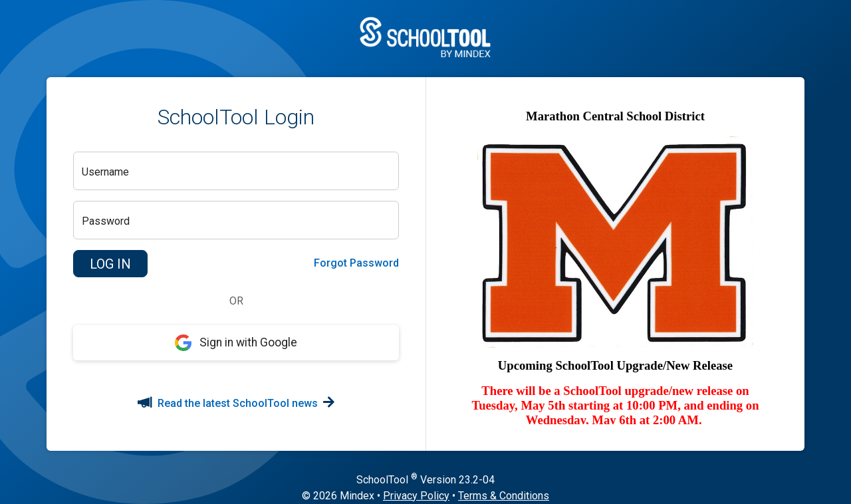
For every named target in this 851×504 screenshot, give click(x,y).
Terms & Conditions (504, 496)
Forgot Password (356, 263)
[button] (110, 264)
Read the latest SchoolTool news (236, 403)
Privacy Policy (416, 496)
